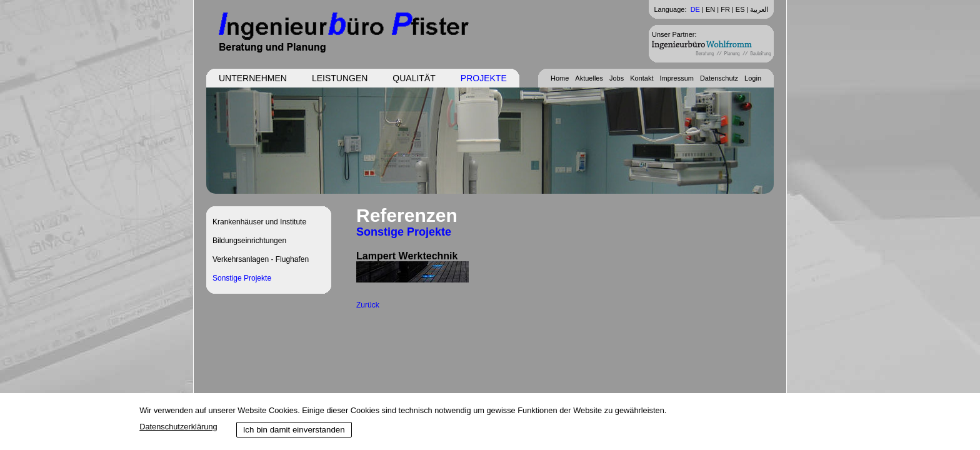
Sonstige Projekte (242, 278)
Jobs (617, 78)
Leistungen (340, 78)
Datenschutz (719, 78)
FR (725, 9)
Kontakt (642, 78)
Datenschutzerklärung (178, 427)
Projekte (484, 78)
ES (740, 9)
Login (753, 78)
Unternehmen (253, 78)
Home (560, 78)
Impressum (677, 78)
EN (710, 9)
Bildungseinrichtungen (249, 241)
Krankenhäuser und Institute (259, 222)
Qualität (414, 78)
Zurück (368, 305)
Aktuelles (589, 78)
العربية (759, 9)
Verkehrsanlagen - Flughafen (261, 259)
